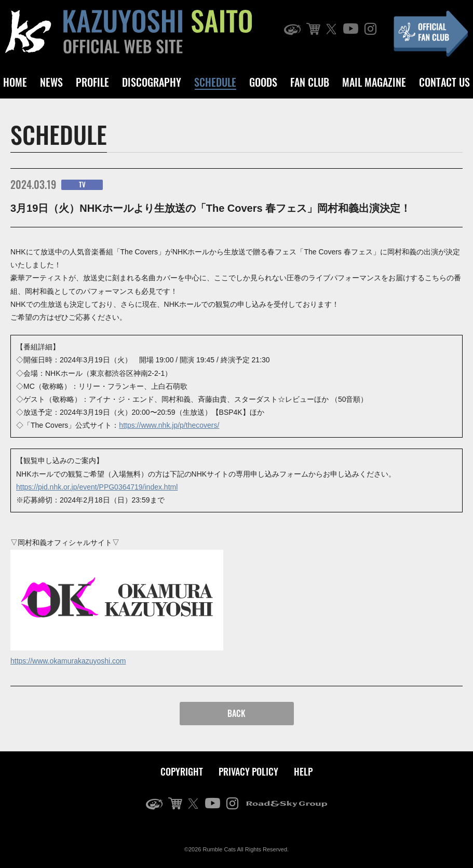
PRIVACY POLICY (248, 771)
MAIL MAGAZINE (374, 82)
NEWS (51, 82)
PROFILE (92, 82)
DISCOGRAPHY (152, 82)
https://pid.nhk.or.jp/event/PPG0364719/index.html (97, 487)
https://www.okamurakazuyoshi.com (68, 661)
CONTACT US (444, 82)
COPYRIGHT (182, 771)
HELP (303, 771)
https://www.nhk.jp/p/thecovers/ (169, 425)
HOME (15, 82)
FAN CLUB (310, 82)
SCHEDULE (215, 82)
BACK (236, 713)
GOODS (263, 82)
